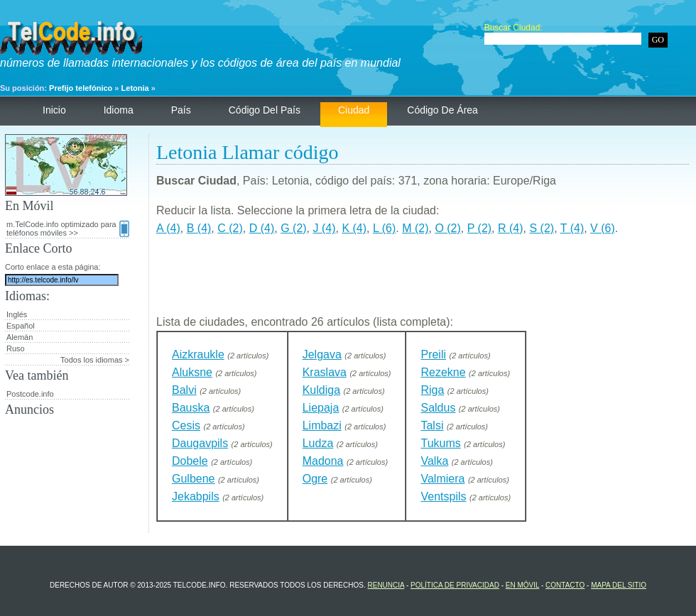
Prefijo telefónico (81, 88)
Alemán (20, 337)
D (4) (262, 228)
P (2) (479, 228)
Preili (433, 354)
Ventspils (443, 496)
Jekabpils (196, 496)
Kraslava (325, 372)
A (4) (168, 228)
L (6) (384, 228)
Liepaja (321, 408)
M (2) (415, 228)
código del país (265, 110)
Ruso (16, 348)
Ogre (315, 479)
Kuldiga (321, 390)
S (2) (542, 228)
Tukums (440, 443)
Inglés (17, 314)
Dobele (190, 461)
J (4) (325, 228)
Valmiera (442, 479)
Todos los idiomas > (95, 360)
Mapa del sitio (619, 585)
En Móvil (522, 585)
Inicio (54, 110)
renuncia (386, 585)
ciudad (354, 110)
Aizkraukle (198, 354)
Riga (432, 390)
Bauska (191, 408)
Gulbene (194, 479)
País (181, 110)
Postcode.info (30, 394)
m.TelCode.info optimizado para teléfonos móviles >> (68, 229)
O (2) (447, 228)
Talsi (432, 425)
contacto (565, 585)
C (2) (230, 228)
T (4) (572, 228)
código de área (442, 110)
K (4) (354, 228)
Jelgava (322, 354)
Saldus (438, 408)
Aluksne (192, 372)
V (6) (603, 228)
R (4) (511, 228)
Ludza (318, 443)
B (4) (199, 228)
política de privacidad (455, 585)
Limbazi (322, 425)
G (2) (293, 228)
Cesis (186, 425)
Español (21, 326)
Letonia (135, 88)
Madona (323, 461)
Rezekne (443, 372)
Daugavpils (200, 443)
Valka (434, 461)
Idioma (119, 110)
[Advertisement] (423, 281)
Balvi (184, 390)
